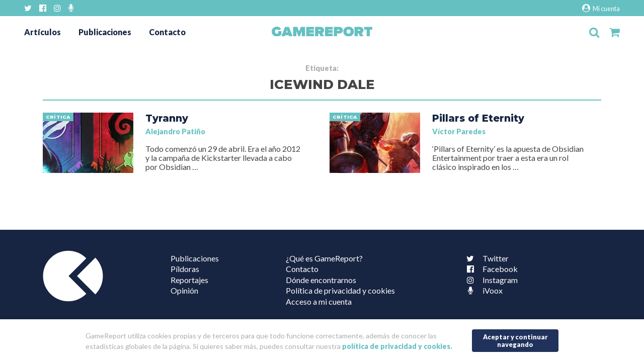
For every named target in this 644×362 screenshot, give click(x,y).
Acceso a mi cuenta (319, 301)
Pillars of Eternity (478, 118)
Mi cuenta (601, 8)
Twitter (486, 258)
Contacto (167, 32)
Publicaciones (105, 32)
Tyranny (167, 118)
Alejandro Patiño (175, 131)
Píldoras (185, 269)
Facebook (490, 269)
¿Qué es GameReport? (324, 258)
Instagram (490, 280)
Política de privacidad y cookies (340, 290)
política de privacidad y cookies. (397, 346)
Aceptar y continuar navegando (515, 341)
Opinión (184, 290)
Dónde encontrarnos (321, 280)
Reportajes (189, 280)
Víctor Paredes (459, 131)
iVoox (482, 290)
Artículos (43, 32)
